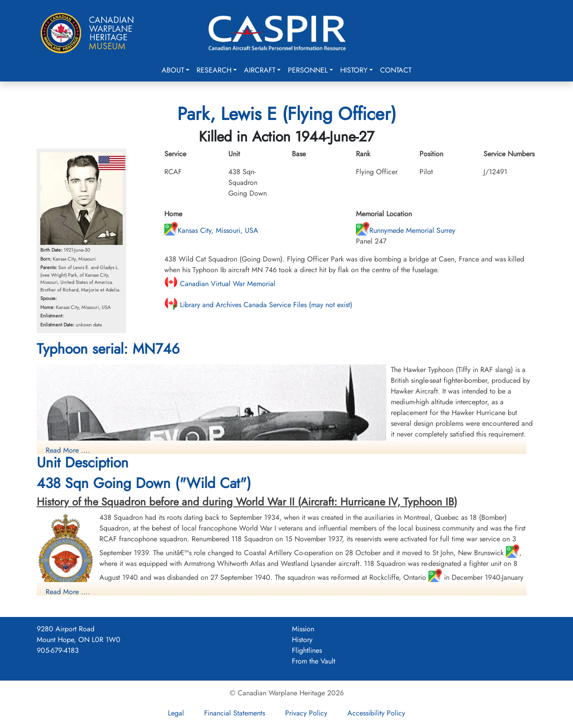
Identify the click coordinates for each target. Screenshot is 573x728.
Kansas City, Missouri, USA (211, 230)
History (354, 70)
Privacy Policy (306, 713)
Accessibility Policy (376, 713)
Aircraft (260, 70)
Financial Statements (235, 713)
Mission (303, 629)
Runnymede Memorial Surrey (406, 230)
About (173, 70)
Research (214, 70)
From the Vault (314, 661)
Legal (176, 713)
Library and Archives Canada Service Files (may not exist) (258, 305)
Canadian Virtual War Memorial (220, 284)
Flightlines (307, 650)
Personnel (308, 70)
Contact (396, 70)
